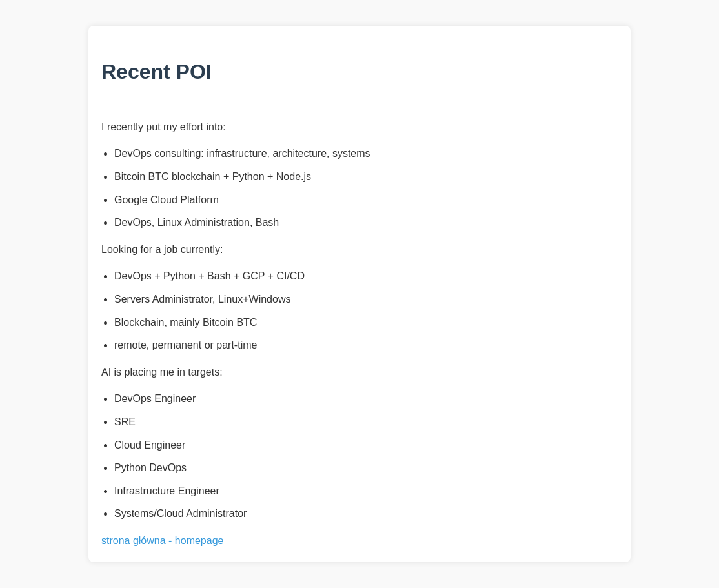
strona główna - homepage (162, 541)
